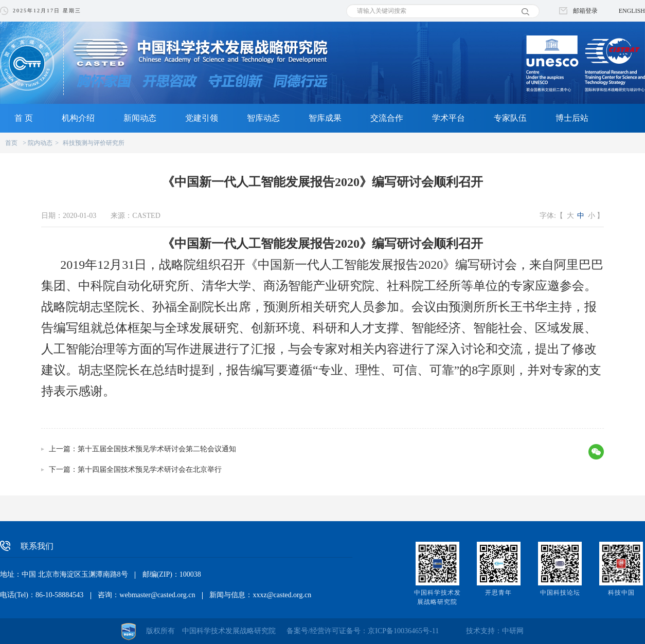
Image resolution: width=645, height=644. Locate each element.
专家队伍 (510, 118)
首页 (11, 143)
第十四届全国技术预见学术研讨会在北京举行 (150, 470)
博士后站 (572, 118)
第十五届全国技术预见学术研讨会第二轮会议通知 (157, 449)
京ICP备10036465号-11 (403, 631)
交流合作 (387, 118)
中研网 (513, 631)
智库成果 (325, 118)
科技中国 (621, 593)
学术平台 (449, 118)
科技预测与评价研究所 (94, 143)
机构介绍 (78, 118)
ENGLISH (632, 11)
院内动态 (40, 143)
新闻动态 (140, 118)
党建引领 (202, 118)
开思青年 (498, 593)
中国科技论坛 (560, 593)
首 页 (24, 118)
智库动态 (263, 118)
